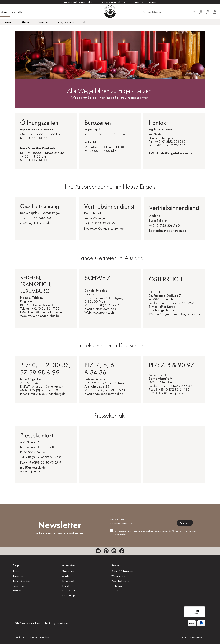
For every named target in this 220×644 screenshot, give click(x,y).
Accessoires (18, 586)
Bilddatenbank (118, 586)
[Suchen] (194, 12)
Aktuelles (66, 576)
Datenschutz (44, 637)
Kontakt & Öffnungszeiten (123, 571)
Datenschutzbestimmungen (136, 531)
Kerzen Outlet (68, 591)
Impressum (33, 637)
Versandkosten (62, 623)
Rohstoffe (66, 586)
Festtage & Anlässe (22, 581)
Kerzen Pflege (69, 596)
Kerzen (16, 571)
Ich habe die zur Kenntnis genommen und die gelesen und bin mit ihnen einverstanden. (155, 532)
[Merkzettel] (208, 12)
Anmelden (185, 523)
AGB (174, 531)
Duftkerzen (18, 576)
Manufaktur (69, 565)
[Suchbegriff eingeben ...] (166, 12)
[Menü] (204, 608)
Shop (16, 565)
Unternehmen (68, 571)
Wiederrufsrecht (118, 576)
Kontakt (18, 637)
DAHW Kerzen (20, 591)
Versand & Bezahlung (121, 581)
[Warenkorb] (215, 12)
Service (115, 565)
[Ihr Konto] (201, 12)
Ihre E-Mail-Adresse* (118, 520)
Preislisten (116, 591)
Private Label (68, 581)
